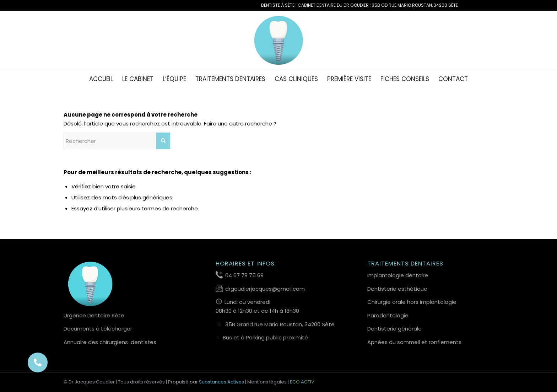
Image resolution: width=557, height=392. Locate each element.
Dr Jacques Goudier (92, 382)
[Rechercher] (117, 141)
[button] (38, 363)
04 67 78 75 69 (244, 275)
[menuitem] (101, 79)
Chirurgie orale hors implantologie (412, 302)
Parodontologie (388, 315)
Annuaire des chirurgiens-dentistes (110, 342)
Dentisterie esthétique (397, 289)
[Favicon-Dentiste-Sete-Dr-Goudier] (279, 40)
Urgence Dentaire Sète (94, 315)
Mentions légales (267, 382)
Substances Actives (221, 382)
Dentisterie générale (394, 329)
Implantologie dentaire (398, 275)
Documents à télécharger (98, 329)
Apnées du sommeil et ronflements (414, 342)
